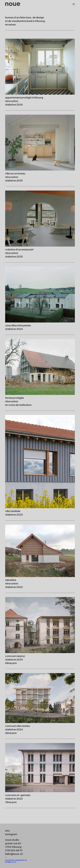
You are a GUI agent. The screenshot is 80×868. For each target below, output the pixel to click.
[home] (13, 4)
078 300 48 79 (14, 850)
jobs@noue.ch (11, 862)
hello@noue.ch (14, 854)
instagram (11, 834)
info (7, 831)
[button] (73, 4)
